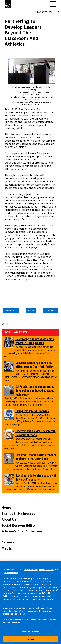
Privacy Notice (46, 569)
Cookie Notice (11, 573)
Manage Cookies (31, 632)
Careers (8, 542)
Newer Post (11, 310)
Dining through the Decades (32, 411)
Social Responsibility (19, 525)
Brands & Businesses (18, 513)
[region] (30, 602)
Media (7, 548)
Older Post (50, 310)
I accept (30, 639)
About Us (9, 519)
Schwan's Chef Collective (22, 531)
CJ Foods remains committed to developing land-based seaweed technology (35, 391)
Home (31, 310)
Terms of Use (31, 569)
